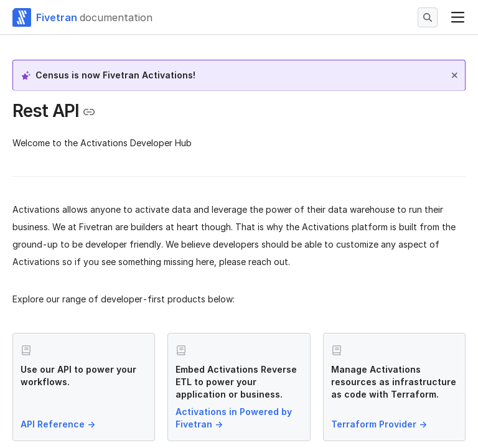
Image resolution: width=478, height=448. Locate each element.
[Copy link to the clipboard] (89, 112)
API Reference (59, 424)
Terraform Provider (380, 424)
